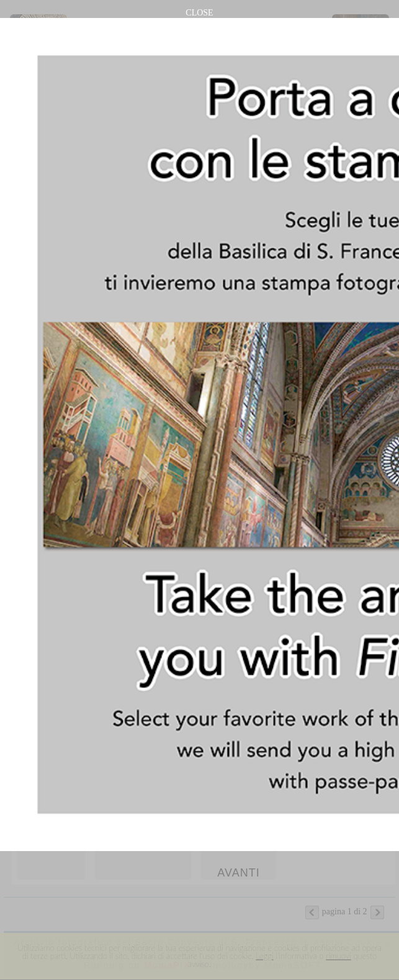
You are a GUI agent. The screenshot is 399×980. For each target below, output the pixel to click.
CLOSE (199, 13)
